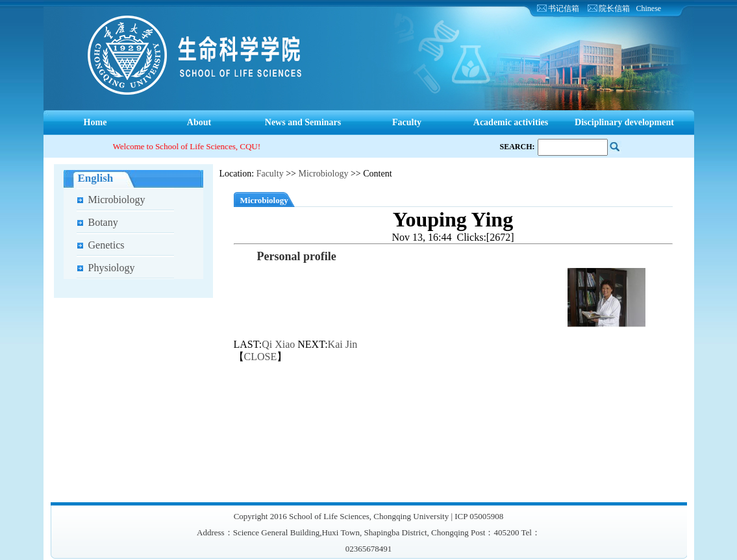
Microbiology (117, 200)
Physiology (112, 268)
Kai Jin (343, 344)
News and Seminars (303, 122)
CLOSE (261, 357)
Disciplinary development (624, 122)
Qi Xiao (278, 344)
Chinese (649, 8)
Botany (103, 222)
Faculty (407, 122)
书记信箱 (564, 8)
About (199, 122)
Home (95, 122)
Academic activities (511, 122)
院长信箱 (614, 8)
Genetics (106, 245)
